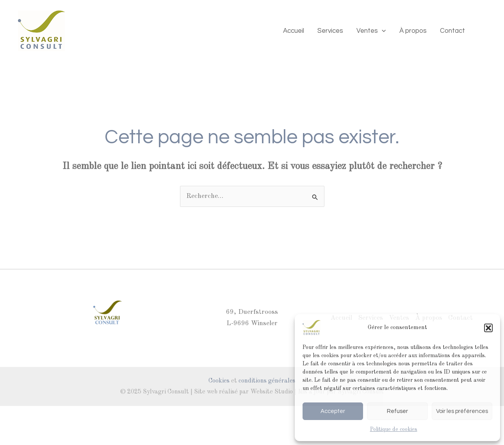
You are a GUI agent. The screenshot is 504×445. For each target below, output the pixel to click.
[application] (382, 31)
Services (330, 31)
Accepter (333, 411)
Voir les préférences (462, 411)
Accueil (294, 31)
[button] (488, 328)
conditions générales (267, 381)
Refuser (397, 411)
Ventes (371, 31)
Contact (452, 31)
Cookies (219, 381)
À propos (413, 31)
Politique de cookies (394, 429)
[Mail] (483, 31)
